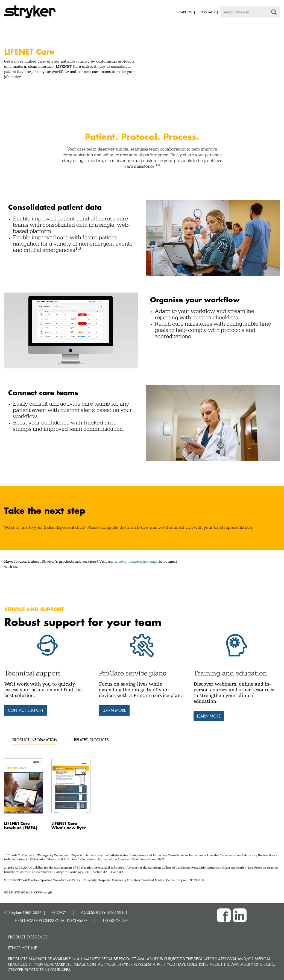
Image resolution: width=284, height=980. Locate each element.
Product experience (28, 937)
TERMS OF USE (115, 921)
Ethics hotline (23, 948)
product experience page (136, 561)
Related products (91, 740)
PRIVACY (59, 912)
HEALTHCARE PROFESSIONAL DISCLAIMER (51, 921)
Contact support (26, 710)
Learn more (114, 710)
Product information (35, 740)
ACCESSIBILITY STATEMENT (104, 912)
